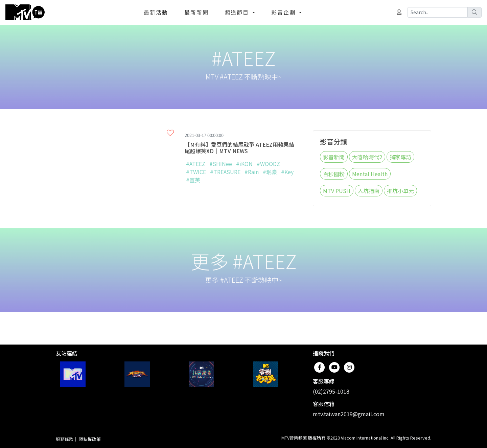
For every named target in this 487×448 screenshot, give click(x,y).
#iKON (244, 164)
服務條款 (65, 439)
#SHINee (221, 164)
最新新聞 (196, 12)
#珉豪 (270, 172)
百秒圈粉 (334, 174)
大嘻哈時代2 (367, 157)
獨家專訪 (400, 157)
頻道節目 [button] (238, 12)
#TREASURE (225, 172)
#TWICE (196, 172)
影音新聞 (334, 157)
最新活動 (156, 12)
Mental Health (370, 174)
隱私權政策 (90, 439)
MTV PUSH (337, 191)
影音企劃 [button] (284, 12)
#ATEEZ (196, 164)
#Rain (252, 172)
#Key (287, 172)
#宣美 (193, 180)
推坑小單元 (400, 191)
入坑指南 (369, 191)
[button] (170, 133)
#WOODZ (268, 164)
